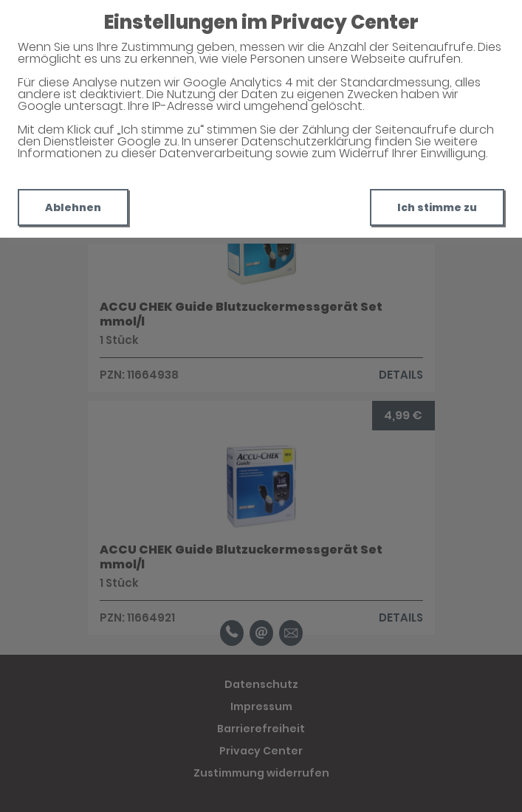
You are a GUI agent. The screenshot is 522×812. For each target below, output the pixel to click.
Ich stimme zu (437, 207)
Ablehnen (73, 207)
